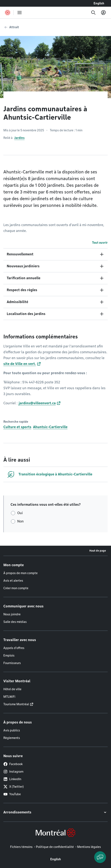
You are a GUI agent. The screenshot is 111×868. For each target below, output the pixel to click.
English (99, 3)
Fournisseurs (12, 663)
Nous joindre (12, 614)
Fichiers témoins (21, 847)
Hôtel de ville (12, 689)
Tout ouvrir (100, 243)
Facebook (13, 764)
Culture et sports (17, 427)
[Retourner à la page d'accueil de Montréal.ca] (8, 13)
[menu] (20, 13)
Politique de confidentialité (55, 847)
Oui (20, 513)
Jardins (19, 138)
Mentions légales (89, 847)
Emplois (9, 655)
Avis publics (12, 730)
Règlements (12, 738)
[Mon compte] (103, 13)
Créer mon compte (16, 588)
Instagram (13, 772)
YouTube (12, 794)
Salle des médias (15, 622)
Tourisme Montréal (16, 704)
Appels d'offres (14, 648)
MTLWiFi (9, 697)
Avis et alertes (13, 581)
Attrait (14, 27)
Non (20, 521)
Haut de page (98, 551)
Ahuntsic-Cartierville (50, 427)
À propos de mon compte (20, 573)
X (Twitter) (14, 787)
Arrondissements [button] (17, 812)
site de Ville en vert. (20, 364)
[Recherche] (93, 13)
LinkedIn (12, 779)
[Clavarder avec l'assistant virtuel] (100, 857)
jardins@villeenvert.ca (37, 403)
